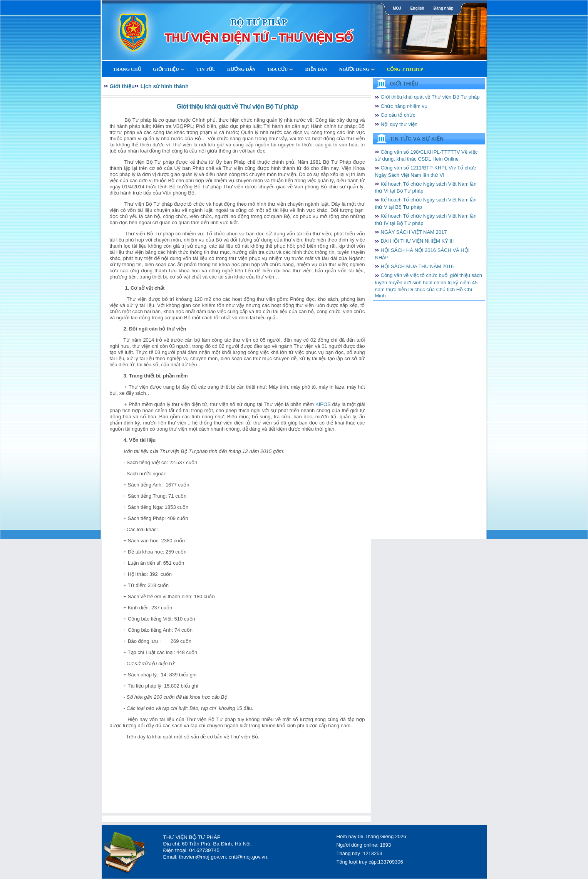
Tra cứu (280, 69)
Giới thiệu (169, 69)
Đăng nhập (444, 8)
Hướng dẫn (241, 69)
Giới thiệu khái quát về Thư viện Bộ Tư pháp (430, 97)
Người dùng (357, 69)
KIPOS (323, 404)
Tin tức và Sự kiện (417, 139)
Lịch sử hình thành (165, 86)
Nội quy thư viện (399, 124)
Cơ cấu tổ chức (398, 115)
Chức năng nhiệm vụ (404, 106)
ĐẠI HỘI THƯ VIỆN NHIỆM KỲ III (417, 241)
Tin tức (206, 69)
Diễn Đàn (316, 69)
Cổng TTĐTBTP (405, 69)
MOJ (397, 8)
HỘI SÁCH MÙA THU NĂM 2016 (417, 266)
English (417, 8)
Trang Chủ (127, 69)
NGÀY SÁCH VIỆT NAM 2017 (414, 232)
